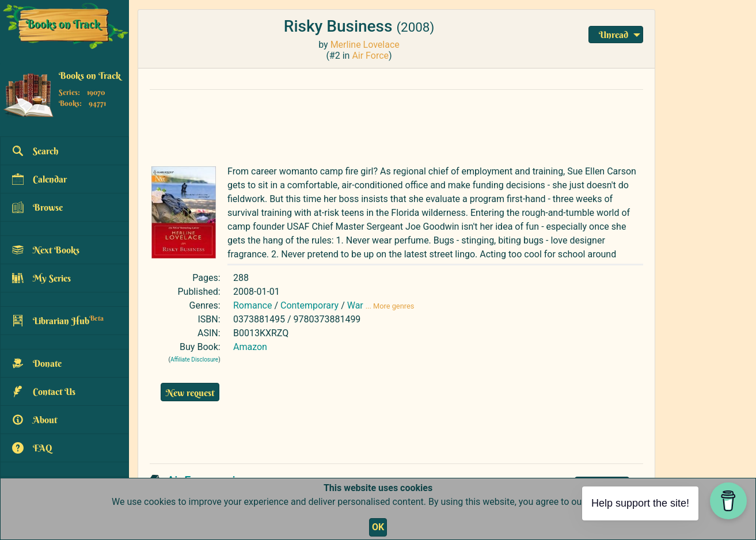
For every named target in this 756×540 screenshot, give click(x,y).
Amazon (250, 347)
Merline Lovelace (365, 45)
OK (378, 527)
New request (190, 393)
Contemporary (309, 305)
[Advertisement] (396, 125)
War (355, 305)
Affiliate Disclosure (194, 360)
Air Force (370, 56)
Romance (252, 305)
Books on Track (90, 75)
